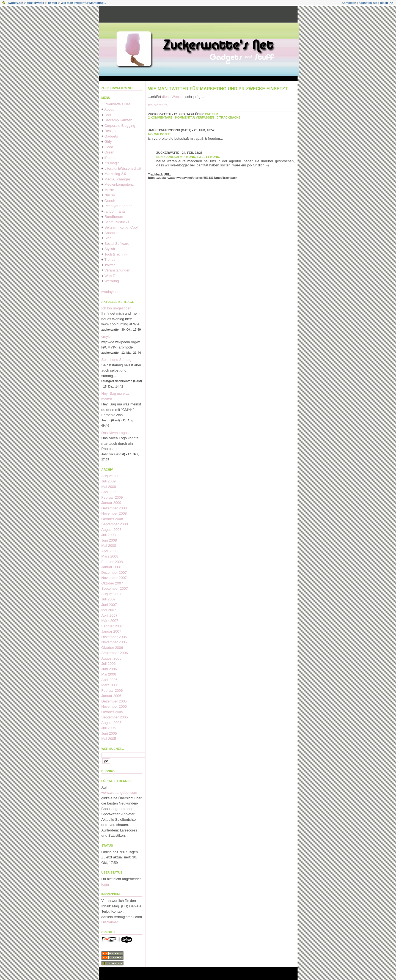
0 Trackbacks (229, 117)
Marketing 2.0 (115, 174)
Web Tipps (113, 276)
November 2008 (114, 513)
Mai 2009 (109, 487)
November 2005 (114, 706)
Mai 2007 (109, 610)
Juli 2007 (109, 599)
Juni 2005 (109, 733)
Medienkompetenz (119, 184)
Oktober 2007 (112, 583)
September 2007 (115, 588)
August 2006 (112, 658)
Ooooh (110, 201)
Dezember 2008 (114, 508)
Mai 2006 (109, 674)
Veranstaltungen (117, 270)
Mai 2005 (109, 739)
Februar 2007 (112, 626)
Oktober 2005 (112, 712)
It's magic (112, 163)
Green (109, 152)
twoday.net (16, 3)
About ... (111, 109)
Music (109, 190)
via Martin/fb (158, 105)
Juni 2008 (109, 540)
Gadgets (111, 136)
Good (109, 147)
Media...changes (118, 179)
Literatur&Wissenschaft (123, 168)
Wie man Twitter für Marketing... (83, 3)
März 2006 (110, 685)
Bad (108, 115)
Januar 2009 (111, 503)
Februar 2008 (112, 562)
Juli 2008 (109, 535)
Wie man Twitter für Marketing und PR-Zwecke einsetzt (218, 89)
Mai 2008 (109, 546)
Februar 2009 (112, 497)
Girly (108, 142)
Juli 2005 (109, 728)
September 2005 (115, 717)
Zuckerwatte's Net (118, 88)
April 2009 (110, 492)
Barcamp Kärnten (118, 120)
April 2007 (110, 615)
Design (110, 131)
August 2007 (112, 594)
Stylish (110, 249)
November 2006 (114, 642)
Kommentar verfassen (195, 117)
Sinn (108, 238)
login (105, 884)
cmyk (106, 337)
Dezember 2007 (114, 573)
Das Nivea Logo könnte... (122, 433)
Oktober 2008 (112, 519)
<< (391, 3)
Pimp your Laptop (119, 206)
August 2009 (112, 476)
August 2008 (112, 530)
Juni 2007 (109, 605)
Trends (110, 260)
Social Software (117, 244)
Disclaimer (110, 922)
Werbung (112, 281)
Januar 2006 (111, 696)
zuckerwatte (35, 3)
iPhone (110, 158)
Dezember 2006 (114, 637)
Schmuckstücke (117, 222)
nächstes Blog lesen (373, 3)
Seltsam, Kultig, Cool (121, 227)
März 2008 (110, 556)
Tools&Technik (116, 254)
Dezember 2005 (114, 701)
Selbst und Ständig (116, 360)
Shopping (112, 233)
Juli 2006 (109, 664)
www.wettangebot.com (119, 793)
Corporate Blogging (120, 126)
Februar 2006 (112, 691)
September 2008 (115, 524)
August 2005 (112, 723)
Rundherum (114, 217)
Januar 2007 (111, 631)
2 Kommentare (160, 117)
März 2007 (110, 621)
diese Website (174, 97)
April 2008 (110, 551)
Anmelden (349, 3)
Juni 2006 (109, 669)
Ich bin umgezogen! (117, 308)
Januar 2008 (111, 567)
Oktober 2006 (112, 648)
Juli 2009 (109, 481)
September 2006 (115, 653)
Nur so (110, 195)
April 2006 (110, 680)
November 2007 (114, 578)
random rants (115, 211)
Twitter (52, 3)
